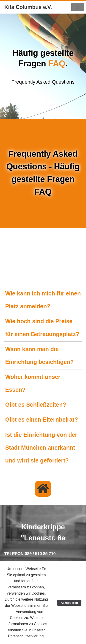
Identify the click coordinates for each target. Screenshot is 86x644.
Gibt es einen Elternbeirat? (42, 420)
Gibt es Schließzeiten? (36, 405)
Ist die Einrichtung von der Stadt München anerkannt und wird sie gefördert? (41, 448)
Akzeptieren (69, 603)
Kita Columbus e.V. (28, 7)
